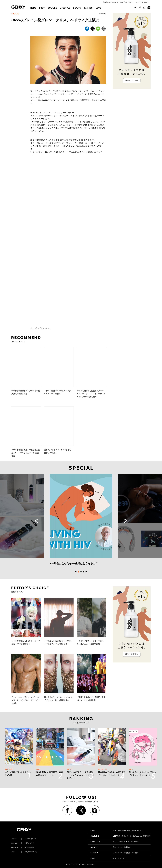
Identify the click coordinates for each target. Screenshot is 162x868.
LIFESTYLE (65, 8)
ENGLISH (145, 2)
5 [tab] (86, 572)
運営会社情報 (23, 847)
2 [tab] (78, 572)
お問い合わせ (23, 843)
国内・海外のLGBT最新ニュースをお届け (117, 830)
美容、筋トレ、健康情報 (110, 847)
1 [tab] (76, 572)
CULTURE (52, 8)
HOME (33, 8)
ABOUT (138, 2)
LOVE (98, 8)
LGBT (42, 8)
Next (125, 521)
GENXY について (24, 839)
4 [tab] (84, 572)
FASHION (88, 8)
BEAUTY (77, 8)
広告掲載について (24, 852)
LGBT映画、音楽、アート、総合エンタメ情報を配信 (121, 836)
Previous (37, 521)
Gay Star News (43, 328)
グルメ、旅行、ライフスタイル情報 (114, 842)
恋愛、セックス (107, 858)
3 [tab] (81, 572)
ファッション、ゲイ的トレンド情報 (114, 853)
